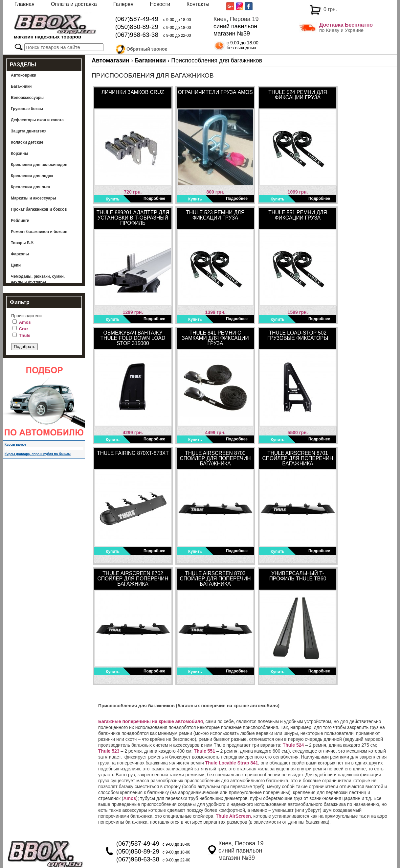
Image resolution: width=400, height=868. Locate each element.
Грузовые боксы (27, 109)
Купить (113, 199)
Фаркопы (20, 254)
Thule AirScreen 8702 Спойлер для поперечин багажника (133, 579)
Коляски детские (27, 142)
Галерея (123, 4)
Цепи (16, 265)
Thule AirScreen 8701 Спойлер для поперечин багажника (298, 458)
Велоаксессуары (27, 98)
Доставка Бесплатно (346, 25)
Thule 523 (109, 751)
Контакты (198, 4)
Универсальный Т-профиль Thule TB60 (298, 576)
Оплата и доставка (74, 4)
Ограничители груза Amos (215, 92)
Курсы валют (15, 445)
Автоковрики (24, 75)
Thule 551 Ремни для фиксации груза (298, 215)
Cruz (24, 329)
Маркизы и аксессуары (33, 198)
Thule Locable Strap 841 (232, 763)
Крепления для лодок (32, 176)
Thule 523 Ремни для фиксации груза (215, 215)
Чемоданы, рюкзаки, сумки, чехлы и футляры (38, 279)
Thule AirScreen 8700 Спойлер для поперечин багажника (215, 458)
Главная (24, 4)
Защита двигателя (29, 131)
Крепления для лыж (31, 187)
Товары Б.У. (22, 243)
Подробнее (154, 199)
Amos (25, 322)
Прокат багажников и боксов (39, 209)
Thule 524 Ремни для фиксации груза (298, 95)
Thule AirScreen (233, 816)
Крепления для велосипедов (39, 165)
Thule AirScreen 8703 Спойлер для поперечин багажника (215, 579)
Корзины (20, 153)
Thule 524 (293, 745)
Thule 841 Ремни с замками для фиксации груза (215, 338)
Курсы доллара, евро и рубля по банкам (38, 454)
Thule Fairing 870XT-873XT (133, 453)
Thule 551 (204, 751)
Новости (160, 4)
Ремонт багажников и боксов (39, 232)
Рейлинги (20, 221)
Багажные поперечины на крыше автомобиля (151, 721)
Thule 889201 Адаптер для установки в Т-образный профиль (133, 218)
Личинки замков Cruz (133, 92)
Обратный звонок (147, 48)
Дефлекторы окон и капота (37, 120)
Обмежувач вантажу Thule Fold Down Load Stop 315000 (133, 338)
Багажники (21, 86)
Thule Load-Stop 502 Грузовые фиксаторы (298, 335)
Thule (25, 335)
